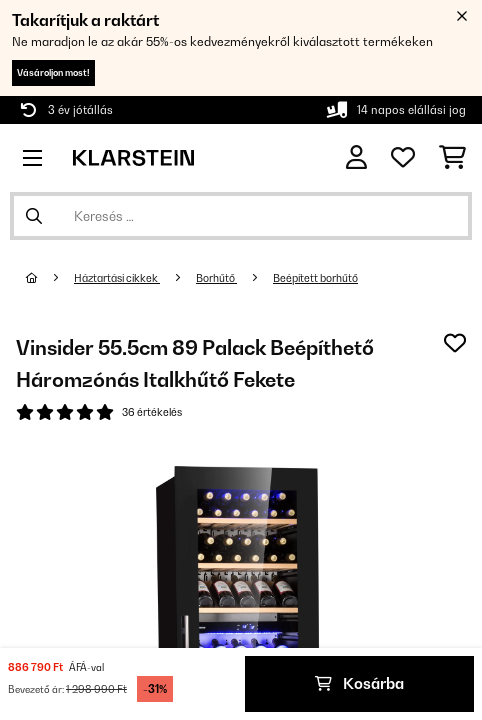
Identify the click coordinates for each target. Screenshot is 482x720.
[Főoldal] (50, 278)
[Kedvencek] (403, 158)
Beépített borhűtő (315, 278)
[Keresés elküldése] (34, 216)
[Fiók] (356, 157)
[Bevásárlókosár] (452, 158)
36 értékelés (152, 412)
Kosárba (359, 683)
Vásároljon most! (53, 72)
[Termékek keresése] (241, 216)
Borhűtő (216, 278)
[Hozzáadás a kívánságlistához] (455, 343)
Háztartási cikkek (117, 278)
